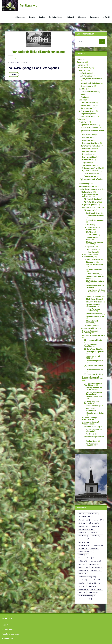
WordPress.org (7, 638)
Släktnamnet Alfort (88, 116)
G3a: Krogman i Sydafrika (95, 352)
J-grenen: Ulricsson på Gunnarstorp (91, 423)
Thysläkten (87, 162)
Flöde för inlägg (8, 629)
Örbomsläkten (88, 160)
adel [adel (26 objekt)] (81, 514)
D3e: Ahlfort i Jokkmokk (95, 316)
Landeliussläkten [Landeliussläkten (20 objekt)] (85, 551)
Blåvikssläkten (86, 192)
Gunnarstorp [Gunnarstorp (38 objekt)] (84, 539)
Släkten (80, 119)
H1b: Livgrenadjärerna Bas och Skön (94, 393)
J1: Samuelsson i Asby (92, 427)
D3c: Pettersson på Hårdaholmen (93, 305)
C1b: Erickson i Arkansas (95, 216)
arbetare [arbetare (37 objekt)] (98, 520)
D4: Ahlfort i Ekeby (91, 325)
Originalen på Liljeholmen (90, 83)
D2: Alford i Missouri (91, 274)
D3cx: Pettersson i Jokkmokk (94, 310)
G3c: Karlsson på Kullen (94, 361)
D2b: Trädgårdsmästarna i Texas (95, 282)
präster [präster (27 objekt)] (82, 574)
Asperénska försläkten (89, 125)
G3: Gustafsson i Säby (92, 349)
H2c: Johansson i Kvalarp (95, 413)
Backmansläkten (89, 135)
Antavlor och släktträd (89, 92)
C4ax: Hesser (92, 252)
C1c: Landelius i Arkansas (95, 220)
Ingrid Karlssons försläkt (90, 127)
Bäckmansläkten (89, 149)
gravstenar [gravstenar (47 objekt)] (97, 536)
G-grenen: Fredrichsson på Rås (94, 335)
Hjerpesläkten (88, 154)
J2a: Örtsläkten (92, 441)
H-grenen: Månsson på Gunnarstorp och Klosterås (92, 378)
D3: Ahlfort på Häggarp (93, 296)
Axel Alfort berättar (88, 103)
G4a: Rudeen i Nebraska (94, 370)
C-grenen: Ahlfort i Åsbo (91, 207)
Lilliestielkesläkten (91, 173)
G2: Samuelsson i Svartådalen (90, 345)
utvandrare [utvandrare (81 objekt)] (96, 589)
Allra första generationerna (91, 189)
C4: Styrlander (12, 59)
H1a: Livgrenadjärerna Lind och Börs (94, 389)
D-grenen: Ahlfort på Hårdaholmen (90, 256)
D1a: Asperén (91, 262)
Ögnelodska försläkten (91, 171)
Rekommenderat (87, 86)
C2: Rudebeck (89, 225)
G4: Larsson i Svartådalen (93, 365)
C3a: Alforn (90, 232)
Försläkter (83, 122)
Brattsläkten (87, 137)
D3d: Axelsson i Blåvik (94, 314)
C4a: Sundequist (92, 249)
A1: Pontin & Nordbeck (92, 199)
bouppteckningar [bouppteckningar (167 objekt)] (86, 529)
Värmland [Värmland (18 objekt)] (93, 593)
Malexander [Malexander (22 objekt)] (94, 564)
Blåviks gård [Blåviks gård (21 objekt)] (94, 523)
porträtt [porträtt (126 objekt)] (96, 570)
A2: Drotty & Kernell (91, 202)
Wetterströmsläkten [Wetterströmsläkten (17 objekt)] (87, 596)
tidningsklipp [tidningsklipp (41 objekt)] (95, 583)
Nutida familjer (84, 184)
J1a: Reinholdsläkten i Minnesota (94, 430)
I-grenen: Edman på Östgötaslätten (90, 418)
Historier (32, 17)
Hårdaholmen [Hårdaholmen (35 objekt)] (84, 545)
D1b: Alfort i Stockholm (95, 265)
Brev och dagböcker (88, 105)
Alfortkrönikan (86, 73)
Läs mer (13, 75)
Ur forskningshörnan (87, 111)
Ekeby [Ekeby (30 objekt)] (94, 533)
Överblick (82, 89)
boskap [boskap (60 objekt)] (96, 526)
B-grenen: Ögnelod (89, 205)
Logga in (5, 625)
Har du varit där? (87, 108)
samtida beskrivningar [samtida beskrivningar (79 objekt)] (87, 577)
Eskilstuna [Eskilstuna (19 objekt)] (83, 536)
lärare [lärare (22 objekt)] (82, 564)
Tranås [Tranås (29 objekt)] (92, 586)
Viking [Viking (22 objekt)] (82, 593)
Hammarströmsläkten (91, 143)
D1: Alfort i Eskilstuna (92, 259)
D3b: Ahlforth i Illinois (94, 302)
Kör (102, 41)
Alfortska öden (86, 76)
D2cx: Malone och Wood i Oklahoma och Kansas (96, 291)
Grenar (83, 94)
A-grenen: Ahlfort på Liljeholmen (90, 195)
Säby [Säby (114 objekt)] (82, 583)
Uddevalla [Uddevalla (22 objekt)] (83, 589)
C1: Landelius (89, 210)
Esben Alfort (13, 63)
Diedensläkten (88, 140)
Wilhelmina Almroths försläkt (92, 179)
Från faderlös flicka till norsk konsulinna (38, 52)
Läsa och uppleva (83, 68)
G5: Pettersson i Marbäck (93, 374)
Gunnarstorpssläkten (89, 328)
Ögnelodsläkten (90, 176)
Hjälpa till (70, 17)
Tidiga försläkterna (88, 165)
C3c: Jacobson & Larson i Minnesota (95, 243)
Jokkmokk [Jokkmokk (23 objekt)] (98, 545)
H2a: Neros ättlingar (93, 406)
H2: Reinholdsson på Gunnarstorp (92, 402)
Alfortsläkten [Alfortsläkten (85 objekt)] (84, 520)
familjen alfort (28, 6)
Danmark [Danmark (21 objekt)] (83, 533)
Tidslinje (84, 97)
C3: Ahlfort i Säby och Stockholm (92, 228)
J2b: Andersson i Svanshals (92, 445)
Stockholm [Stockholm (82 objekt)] (95, 580)
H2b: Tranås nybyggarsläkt (91, 409)
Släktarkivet (20, 17)
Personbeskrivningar (87, 186)
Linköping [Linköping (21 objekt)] (83, 561)
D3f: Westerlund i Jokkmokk (92, 322)
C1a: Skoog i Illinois (93, 213)
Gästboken (82, 17)
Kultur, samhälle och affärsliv (91, 79)
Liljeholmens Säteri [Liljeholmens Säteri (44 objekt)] (86, 558)
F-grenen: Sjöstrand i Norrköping (90, 332)
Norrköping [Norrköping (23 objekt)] (97, 567)
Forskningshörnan (56, 17)
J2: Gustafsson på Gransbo (94, 437)
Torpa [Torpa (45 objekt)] (82, 586)
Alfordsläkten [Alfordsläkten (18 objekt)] (84, 517)
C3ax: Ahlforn (92, 235)
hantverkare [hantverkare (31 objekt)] (84, 542)
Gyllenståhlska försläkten (92, 168)
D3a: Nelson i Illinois (93, 299)
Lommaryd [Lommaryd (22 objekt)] (96, 561)
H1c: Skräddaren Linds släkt (94, 398)
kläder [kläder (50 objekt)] (94, 548)
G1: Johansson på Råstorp (94, 340)
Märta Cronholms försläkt (90, 146)
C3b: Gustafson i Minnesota (92, 238)
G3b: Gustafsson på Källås (93, 357)
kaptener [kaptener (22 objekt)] (83, 548)
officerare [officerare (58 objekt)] (83, 570)
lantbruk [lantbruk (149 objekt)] (83, 555)
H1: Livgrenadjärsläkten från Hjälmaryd (93, 384)
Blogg (79, 59)
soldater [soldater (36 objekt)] (83, 580)
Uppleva (42, 17)
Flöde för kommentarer (10, 634)
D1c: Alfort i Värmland (94, 269)
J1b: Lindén (90, 434)
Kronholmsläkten (89, 157)
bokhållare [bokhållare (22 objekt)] (83, 526)
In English (107, 17)
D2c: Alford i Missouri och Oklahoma (95, 286)
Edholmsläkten (88, 151)
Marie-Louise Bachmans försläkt (93, 130)
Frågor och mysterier (88, 114)
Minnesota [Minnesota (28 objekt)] (83, 567)
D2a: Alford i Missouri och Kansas (95, 277)
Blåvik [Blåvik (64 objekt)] (82, 523)
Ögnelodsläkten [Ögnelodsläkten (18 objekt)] (85, 599)
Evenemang (95, 17)
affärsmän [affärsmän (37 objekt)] (92, 514)
